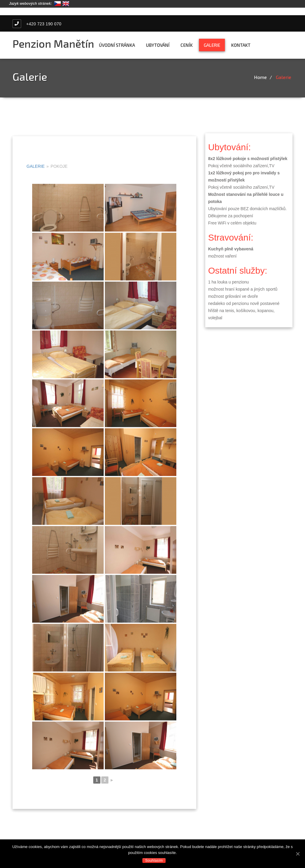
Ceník (187, 45)
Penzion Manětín (53, 43)
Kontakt (241, 45)
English (66, 4)
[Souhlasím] (298, 854)
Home (260, 77)
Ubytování (158, 45)
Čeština (57, 4)
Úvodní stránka (117, 45)
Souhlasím (154, 861)
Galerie (212, 45)
